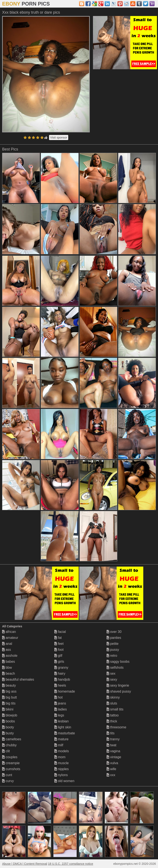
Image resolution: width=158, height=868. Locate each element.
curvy (8, 781)
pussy (113, 650)
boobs (9, 721)
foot (59, 650)
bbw (7, 668)
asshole (10, 656)
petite (113, 644)
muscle (62, 763)
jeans (60, 703)
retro (112, 656)
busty (8, 733)
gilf (58, 656)
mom (60, 757)
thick (112, 721)
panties (114, 638)
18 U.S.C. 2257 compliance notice (71, 864)
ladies (61, 709)
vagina (113, 751)
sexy (112, 679)
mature (61, 739)
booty (8, 727)
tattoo (113, 715)
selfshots (115, 668)
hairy (60, 673)
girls (59, 662)
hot (59, 697)
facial (60, 632)
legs (59, 715)
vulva (112, 763)
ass (7, 650)
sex (111, 673)
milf (59, 745)
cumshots (11, 769)
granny (61, 668)
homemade (65, 691)
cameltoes (12, 739)
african (9, 632)
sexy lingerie (118, 685)
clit (6, 751)
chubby (9, 745)
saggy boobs (118, 662)
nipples (62, 769)
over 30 (114, 632)
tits (111, 733)
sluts (112, 703)
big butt (9, 697)
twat (112, 745)
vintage (114, 757)
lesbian (62, 721)
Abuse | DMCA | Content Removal (25, 864)
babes (9, 662)
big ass (9, 691)
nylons (61, 775)
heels (60, 685)
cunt (7, 775)
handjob (62, 679)
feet (59, 644)
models (62, 751)
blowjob (10, 715)
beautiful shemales (18, 679)
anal (7, 644)
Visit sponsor (59, 137)
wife (111, 769)
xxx (111, 775)
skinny (113, 697)
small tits (115, 709)
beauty (9, 685)
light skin (63, 727)
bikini (8, 709)
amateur (10, 638)
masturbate (65, 733)
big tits (9, 703)
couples (10, 757)
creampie (11, 763)
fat (58, 638)
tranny (113, 739)
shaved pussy (119, 691)
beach (9, 673)
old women (64, 781)
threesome (116, 727)
